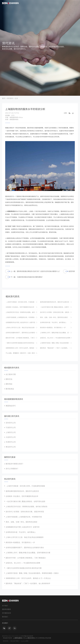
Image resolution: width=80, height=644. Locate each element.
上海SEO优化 (30, 638)
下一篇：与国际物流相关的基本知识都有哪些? (24, 277)
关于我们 (5, 606)
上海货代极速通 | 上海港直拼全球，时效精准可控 (24, 517)
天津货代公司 (11, 442)
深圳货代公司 (11, 423)
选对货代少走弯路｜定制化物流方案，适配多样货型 (25, 512)
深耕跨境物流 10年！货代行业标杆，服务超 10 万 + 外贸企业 (28, 578)
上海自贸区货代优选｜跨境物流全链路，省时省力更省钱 (26, 506)
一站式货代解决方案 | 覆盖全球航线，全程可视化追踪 (25, 501)
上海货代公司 (11, 432)
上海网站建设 (18, 638)
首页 (4, 98)
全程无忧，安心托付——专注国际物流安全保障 (23, 563)
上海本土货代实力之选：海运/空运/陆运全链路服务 (25, 537)
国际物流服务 (6, 609)
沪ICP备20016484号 (27, 636)
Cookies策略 (24, 641)
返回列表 (69, 271)
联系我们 (5, 617)
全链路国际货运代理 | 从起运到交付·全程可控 (23, 527)
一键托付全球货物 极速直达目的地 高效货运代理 (24, 568)
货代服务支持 (6, 613)
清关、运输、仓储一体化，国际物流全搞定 (21, 522)
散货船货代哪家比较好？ (15, 464)
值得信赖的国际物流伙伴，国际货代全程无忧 (22, 491)
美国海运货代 (11, 406)
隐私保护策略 (14, 641)
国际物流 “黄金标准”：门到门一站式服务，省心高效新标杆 (28, 583)
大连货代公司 (11, 437)
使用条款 (6, 641)
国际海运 (9, 384)
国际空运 (9, 379)
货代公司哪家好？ (12, 469)
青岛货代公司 (11, 447)
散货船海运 (10, 389)
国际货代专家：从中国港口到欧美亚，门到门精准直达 (26, 558)
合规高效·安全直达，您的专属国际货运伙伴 (22, 496)
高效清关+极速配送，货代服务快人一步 (20, 542)
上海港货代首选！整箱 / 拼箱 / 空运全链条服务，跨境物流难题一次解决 (32, 573)
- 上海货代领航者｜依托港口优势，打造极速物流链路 (25, 486)
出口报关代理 (11, 374)
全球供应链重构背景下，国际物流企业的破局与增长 (25, 547)
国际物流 (11, 211)
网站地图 (48, 638)
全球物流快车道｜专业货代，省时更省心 (21, 532)
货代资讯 (10, 98)
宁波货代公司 (11, 427)
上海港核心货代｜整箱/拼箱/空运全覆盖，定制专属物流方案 (28, 553)
